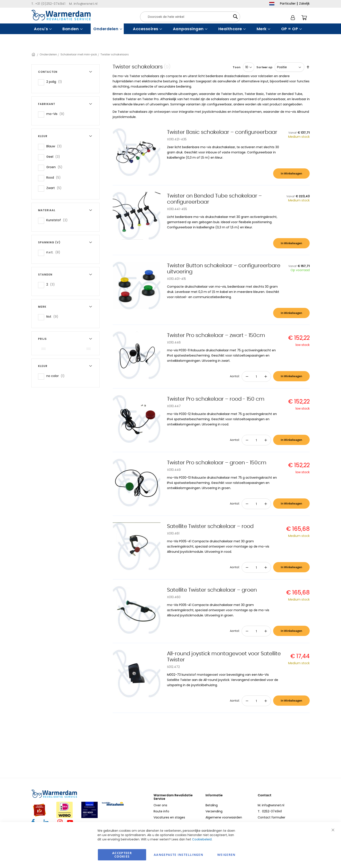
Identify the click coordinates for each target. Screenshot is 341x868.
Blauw (55, 146)
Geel (54, 157)
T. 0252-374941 (270, 811)
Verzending (214, 811)
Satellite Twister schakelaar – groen (212, 590)
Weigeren (226, 855)
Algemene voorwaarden (224, 817)
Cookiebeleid (202, 839)
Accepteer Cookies (122, 855)
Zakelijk (304, 3)
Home (34, 54)
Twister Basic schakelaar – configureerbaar (222, 132)
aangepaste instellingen (178, 855)
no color (57, 376)
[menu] (170, 29)
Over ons (160, 805)
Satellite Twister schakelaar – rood (210, 526)
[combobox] (190, 17)
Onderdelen (48, 54)
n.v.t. (55, 252)
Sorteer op (264, 67)
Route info (161, 811)
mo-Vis (57, 114)
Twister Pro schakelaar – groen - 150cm (217, 463)
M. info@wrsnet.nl (271, 805)
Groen (56, 167)
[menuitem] (42, 29)
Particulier (288, 3)
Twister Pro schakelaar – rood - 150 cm (216, 399)
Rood (55, 177)
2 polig (55, 82)
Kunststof (58, 220)
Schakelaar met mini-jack (79, 54)
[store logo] (61, 15)
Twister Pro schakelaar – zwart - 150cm (216, 335)
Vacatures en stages (169, 817)
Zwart (55, 188)
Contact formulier (272, 817)
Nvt (54, 316)
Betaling (212, 805)
